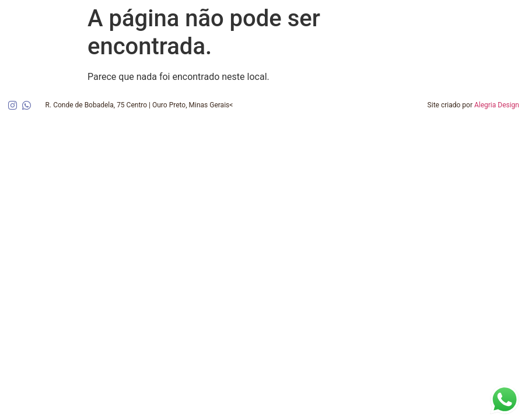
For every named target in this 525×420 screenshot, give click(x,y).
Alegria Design (497, 105)
